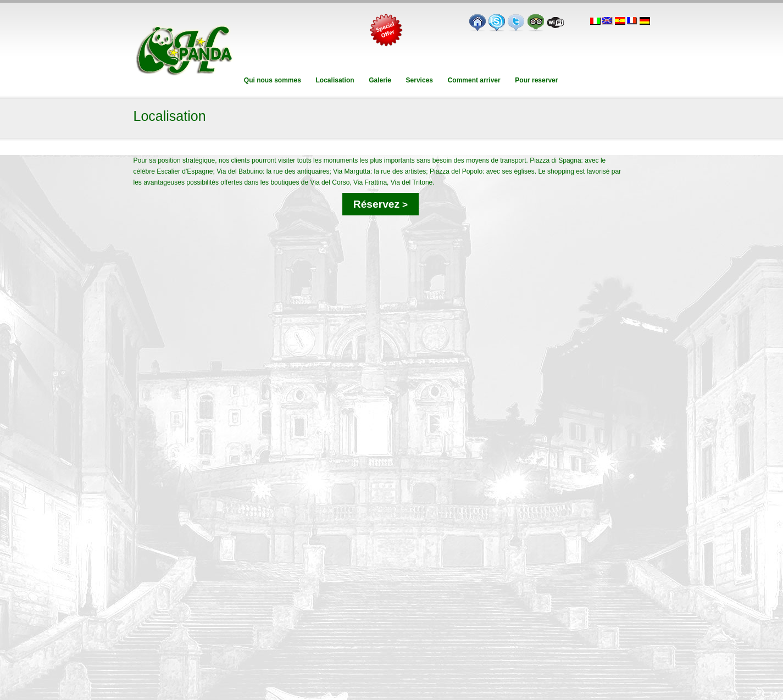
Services (419, 80)
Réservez (381, 204)
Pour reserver (537, 80)
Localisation (335, 80)
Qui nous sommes (273, 80)
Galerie (380, 80)
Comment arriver (474, 80)
